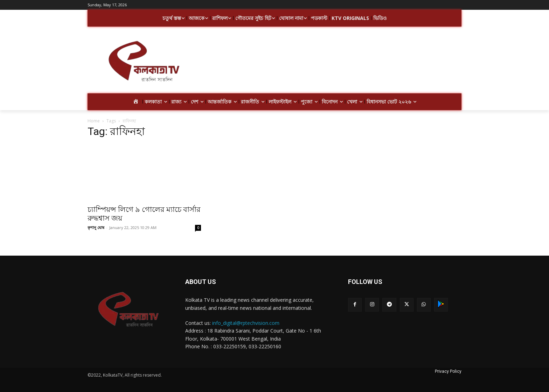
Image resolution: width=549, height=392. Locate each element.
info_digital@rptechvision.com (246, 323)
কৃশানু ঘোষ (96, 227)
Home (94, 121)
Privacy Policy (448, 371)
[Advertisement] (331, 62)
